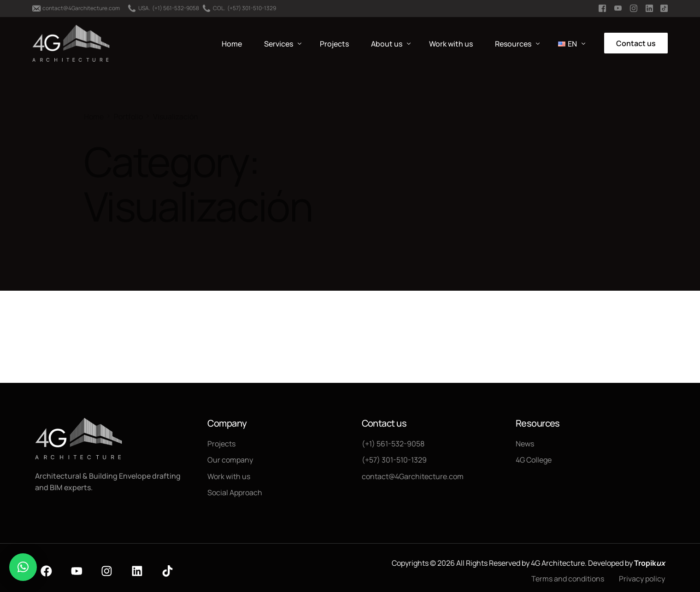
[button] (23, 567)
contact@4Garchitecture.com (81, 8)
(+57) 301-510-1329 (252, 8)
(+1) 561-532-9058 (176, 8)
